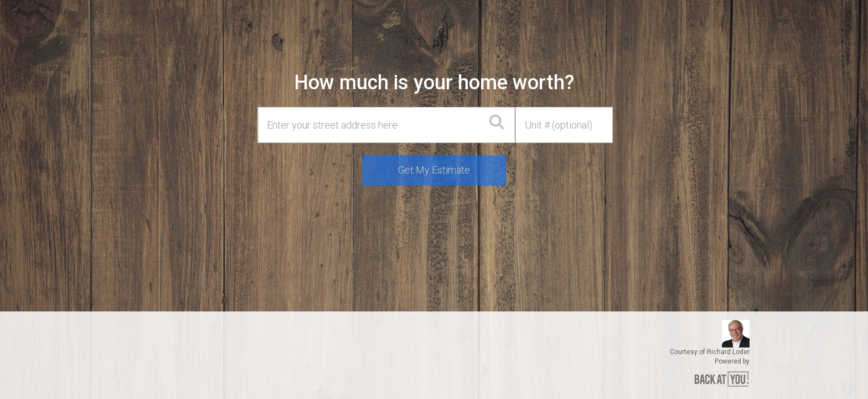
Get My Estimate (434, 170)
